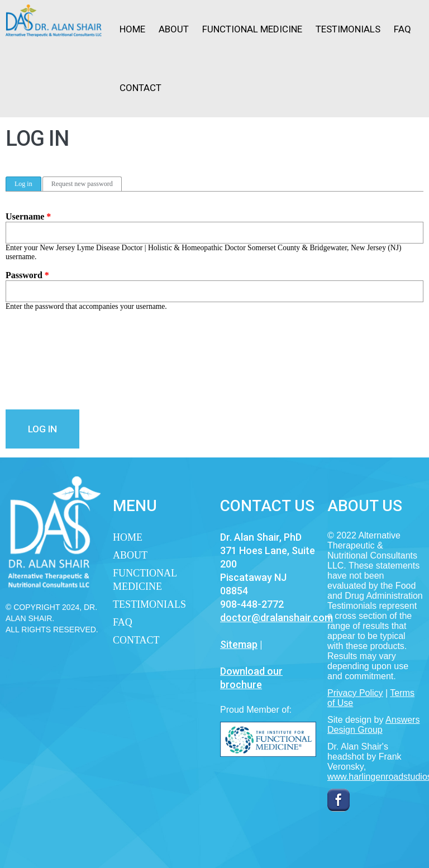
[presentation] (51, 360)
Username (28, 216)
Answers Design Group (373, 725)
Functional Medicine (252, 29)
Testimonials (348, 29)
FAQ (402, 29)
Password (27, 275)
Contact (140, 88)
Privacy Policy (355, 693)
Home (132, 29)
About (174, 29)
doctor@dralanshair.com (277, 617)
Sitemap (239, 644)
